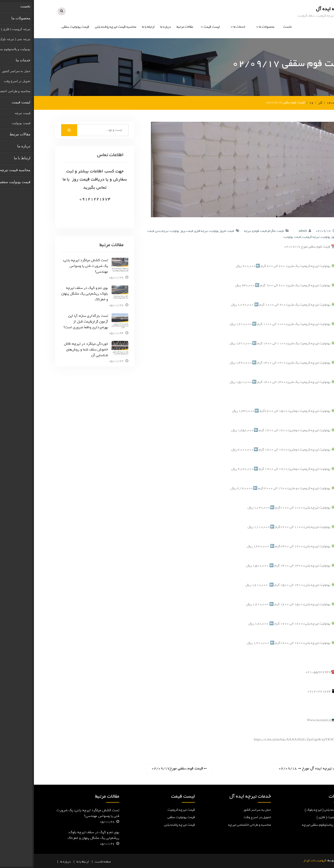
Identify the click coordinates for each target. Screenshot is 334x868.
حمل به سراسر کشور (223, 809)
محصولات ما (233, 27)
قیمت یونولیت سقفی (41, 27)
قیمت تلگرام (242, 231)
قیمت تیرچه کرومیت (147, 809)
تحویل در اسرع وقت (223, 817)
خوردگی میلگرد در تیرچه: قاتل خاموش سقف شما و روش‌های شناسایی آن (52, 349)
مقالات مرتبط (151, 27)
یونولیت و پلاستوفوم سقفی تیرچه (290, 824)
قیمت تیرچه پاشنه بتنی (146, 824)
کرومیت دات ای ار (281, 860)
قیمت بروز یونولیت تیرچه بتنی (140, 231)
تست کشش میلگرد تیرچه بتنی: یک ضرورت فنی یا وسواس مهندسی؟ (51, 265)
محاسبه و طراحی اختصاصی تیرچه (216, 824)
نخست (253, 27)
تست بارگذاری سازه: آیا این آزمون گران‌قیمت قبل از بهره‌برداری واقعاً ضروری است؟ (52, 321)
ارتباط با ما (114, 27)
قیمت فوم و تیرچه (221, 231)
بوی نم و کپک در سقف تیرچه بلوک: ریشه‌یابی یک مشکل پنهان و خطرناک (51, 293)
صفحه (73, 861)
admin (269, 231)
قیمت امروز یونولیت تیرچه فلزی (180, 231)
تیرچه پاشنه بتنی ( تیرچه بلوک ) (292, 809)
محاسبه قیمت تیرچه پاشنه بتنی (82, 27)
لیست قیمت (178, 27)
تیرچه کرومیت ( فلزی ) (298, 817)
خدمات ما (205, 27)
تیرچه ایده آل (296, 9)
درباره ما (132, 27)
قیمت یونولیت (258, 237)
